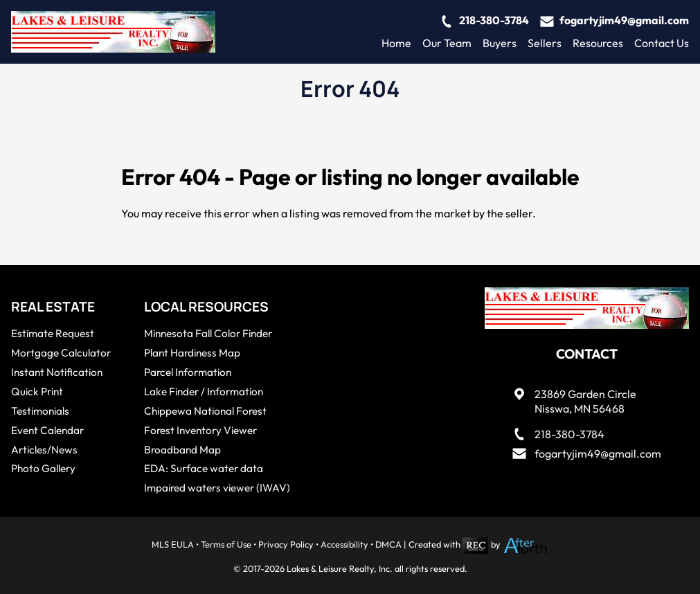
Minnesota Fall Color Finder (208, 333)
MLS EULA (173, 544)
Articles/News (44, 450)
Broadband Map (182, 450)
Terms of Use (226, 544)
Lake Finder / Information (204, 391)
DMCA (388, 544)
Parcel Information (188, 372)
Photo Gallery (43, 468)
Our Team (447, 43)
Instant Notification (57, 372)
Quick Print (37, 391)
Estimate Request (53, 333)
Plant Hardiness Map (192, 353)
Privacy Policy (286, 544)
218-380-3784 (494, 20)
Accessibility (344, 544)
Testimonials (40, 411)
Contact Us (662, 43)
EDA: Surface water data (204, 468)
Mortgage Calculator (61, 353)
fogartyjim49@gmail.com (624, 20)
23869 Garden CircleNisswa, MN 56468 (585, 401)
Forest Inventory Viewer (200, 430)
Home (396, 43)
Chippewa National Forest (205, 411)
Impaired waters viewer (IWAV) (217, 488)
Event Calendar (47, 430)
